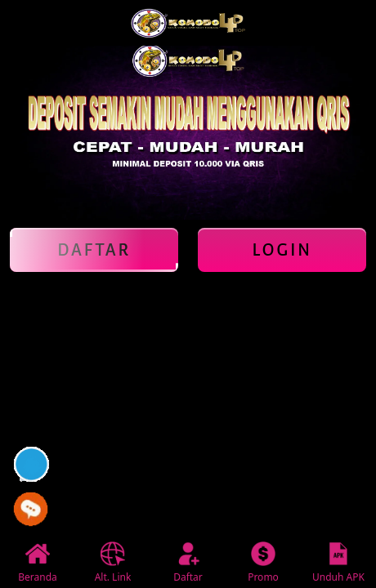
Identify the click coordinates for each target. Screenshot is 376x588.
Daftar (94, 250)
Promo (263, 563)
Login (282, 250)
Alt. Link (113, 563)
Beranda (38, 563)
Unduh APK (338, 563)
